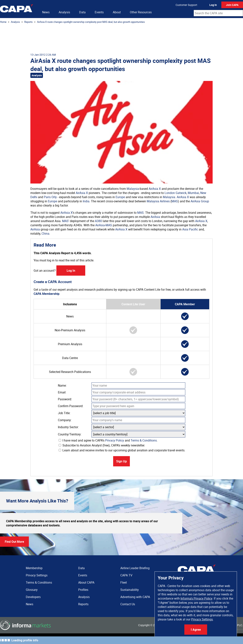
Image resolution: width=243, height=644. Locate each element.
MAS (175, 201)
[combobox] (218, 13)
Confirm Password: (71, 406)
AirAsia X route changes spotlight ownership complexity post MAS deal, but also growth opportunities (91, 22)
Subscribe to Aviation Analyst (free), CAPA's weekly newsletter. (102, 445)
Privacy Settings (202, 619)
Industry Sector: (68, 427)
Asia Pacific (190, 229)
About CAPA (86, 582)
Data (82, 12)
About (117, 12)
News (46, 12)
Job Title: (64, 413)
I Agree (196, 630)
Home (3, 22)
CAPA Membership (47, 294)
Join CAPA (232, 5)
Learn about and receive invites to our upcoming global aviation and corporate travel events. (122, 450)
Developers (33, 597)
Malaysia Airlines (158, 201)
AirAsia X (155, 189)
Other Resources (141, 12)
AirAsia (155, 217)
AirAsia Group (200, 201)
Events (99, 12)
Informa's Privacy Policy (196, 598)
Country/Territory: (70, 434)
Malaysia (133, 189)
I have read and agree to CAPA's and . (108, 440)
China (45, 233)
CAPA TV (126, 575)
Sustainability (130, 590)
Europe (120, 197)
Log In (213, 5)
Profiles (83, 590)
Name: (62, 385)
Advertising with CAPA (135, 597)
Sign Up (121, 461)
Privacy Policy (115, 440)
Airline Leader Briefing (135, 568)
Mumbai (193, 193)
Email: (62, 392)
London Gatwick (176, 193)
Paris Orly (50, 197)
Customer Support (186, 5)
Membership (34, 568)
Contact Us (128, 604)
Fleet (124, 582)
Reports (28, 22)
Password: (65, 399)
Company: (65, 420)
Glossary (32, 590)
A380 (98, 221)
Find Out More (14, 542)
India (86, 201)
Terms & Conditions (144, 440)
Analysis (64, 12)
